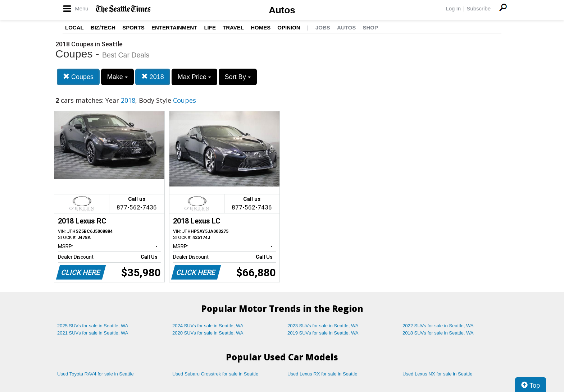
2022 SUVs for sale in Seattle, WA (438, 326)
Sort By (238, 77)
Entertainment (174, 27)
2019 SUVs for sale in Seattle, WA (323, 333)
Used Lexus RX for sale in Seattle (322, 374)
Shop (370, 27)
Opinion (289, 27)
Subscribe (479, 8)
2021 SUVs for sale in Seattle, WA (93, 333)
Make (117, 77)
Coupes (78, 77)
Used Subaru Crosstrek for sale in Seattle (215, 374)
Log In (453, 8)
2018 (153, 77)
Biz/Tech (103, 27)
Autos (282, 10)
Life (210, 27)
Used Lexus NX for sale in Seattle (437, 374)
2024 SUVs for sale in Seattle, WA (208, 326)
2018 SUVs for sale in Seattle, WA (438, 333)
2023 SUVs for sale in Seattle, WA (323, 326)
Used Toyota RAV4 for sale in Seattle (95, 374)
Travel (233, 27)
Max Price (194, 77)
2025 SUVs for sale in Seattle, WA (93, 326)
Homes (261, 27)
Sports (133, 27)
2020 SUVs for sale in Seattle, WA (208, 333)
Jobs (323, 27)
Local (74, 27)
